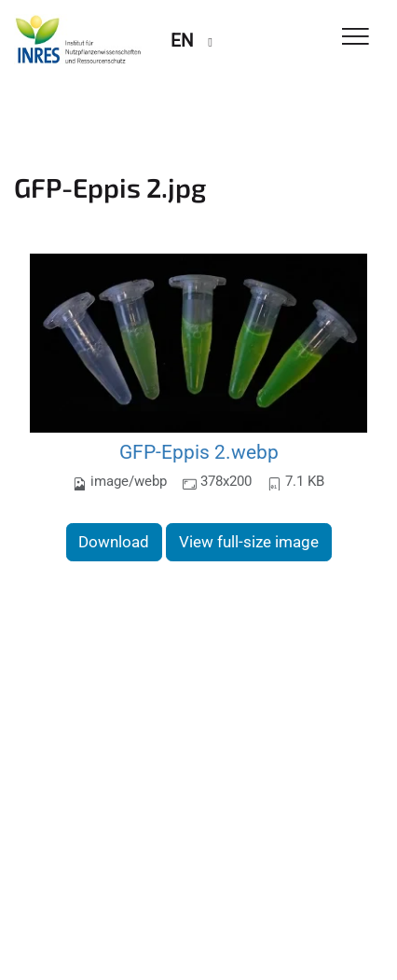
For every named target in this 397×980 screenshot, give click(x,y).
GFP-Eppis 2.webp (199, 452)
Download (114, 542)
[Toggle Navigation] (356, 38)
